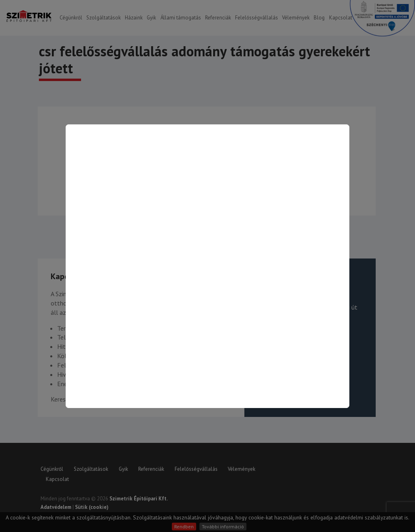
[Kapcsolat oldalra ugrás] (207, 266)
